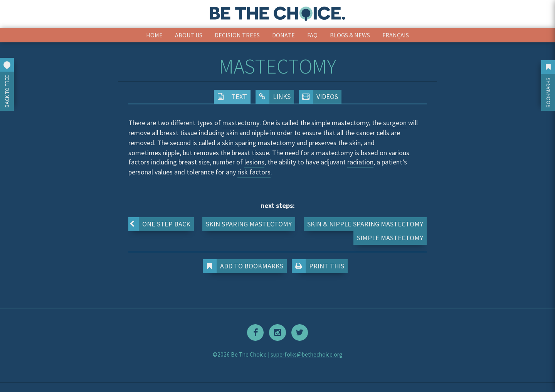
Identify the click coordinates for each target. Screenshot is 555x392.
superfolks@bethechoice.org (307, 354)
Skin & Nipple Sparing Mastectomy (365, 224)
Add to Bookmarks (245, 266)
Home (154, 35)
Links (273, 97)
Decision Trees (237, 35)
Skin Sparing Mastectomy (249, 224)
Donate (283, 35)
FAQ (312, 35)
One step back (159, 224)
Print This (320, 266)
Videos (319, 97)
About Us (189, 35)
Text (230, 97)
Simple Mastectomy (390, 238)
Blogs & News (350, 35)
